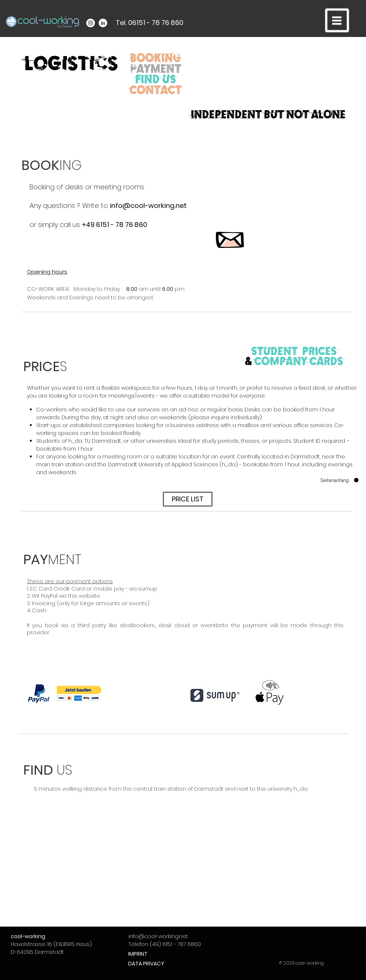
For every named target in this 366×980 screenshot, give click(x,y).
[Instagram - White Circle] (91, 23)
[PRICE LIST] (188, 499)
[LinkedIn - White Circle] (103, 23)
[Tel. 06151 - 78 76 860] (150, 23)
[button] (337, 21)
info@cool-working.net (148, 206)
